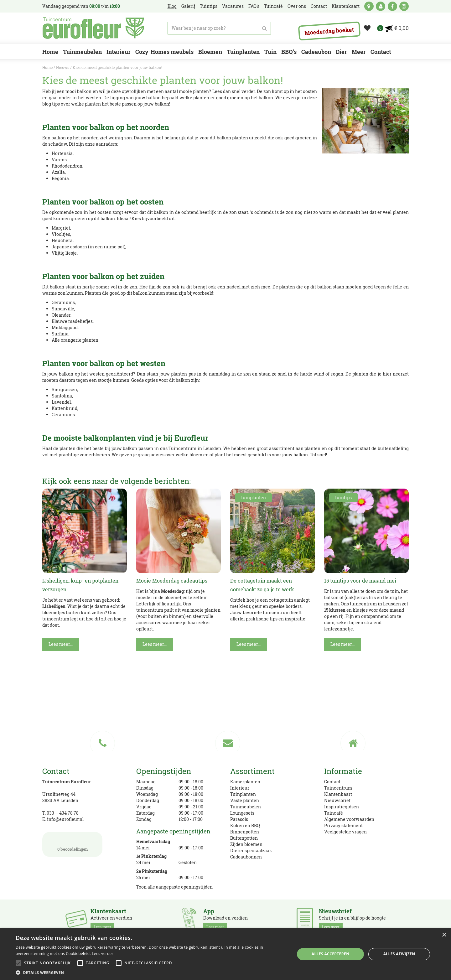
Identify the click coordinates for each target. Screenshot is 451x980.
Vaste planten (245, 800)
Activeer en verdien (111, 919)
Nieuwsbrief (337, 800)
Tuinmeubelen (246, 807)
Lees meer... (61, 644)
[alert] (225, 954)
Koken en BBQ (245, 825)
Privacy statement (343, 825)
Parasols (239, 819)
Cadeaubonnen (246, 857)
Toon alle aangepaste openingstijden (174, 887)
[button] (151, 972)
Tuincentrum (338, 788)
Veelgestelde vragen (345, 832)
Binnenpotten (245, 832)
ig (404, 6)
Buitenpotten (244, 838)
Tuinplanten (243, 794)
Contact (332, 782)
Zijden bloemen (246, 844)
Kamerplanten (245, 782)
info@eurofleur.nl (65, 819)
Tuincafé (334, 813)
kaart (369, 6)
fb (392, 6)
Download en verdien (225, 919)
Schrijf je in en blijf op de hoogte (352, 919)
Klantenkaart (338, 794)
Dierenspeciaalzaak (251, 850)
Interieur (240, 788)
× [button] (444, 935)
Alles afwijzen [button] (399, 954)
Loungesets (242, 813)
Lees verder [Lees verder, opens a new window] (103, 954)
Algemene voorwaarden (349, 819)
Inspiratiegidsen (342, 807)
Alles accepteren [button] (331, 954)
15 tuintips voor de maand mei (360, 581)
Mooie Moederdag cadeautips (172, 581)
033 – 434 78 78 (63, 813)
